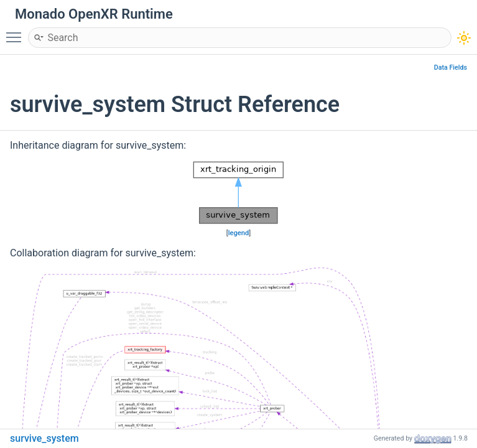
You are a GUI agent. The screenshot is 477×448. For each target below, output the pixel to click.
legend (239, 233)
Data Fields (451, 68)
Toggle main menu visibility (17, 32)
